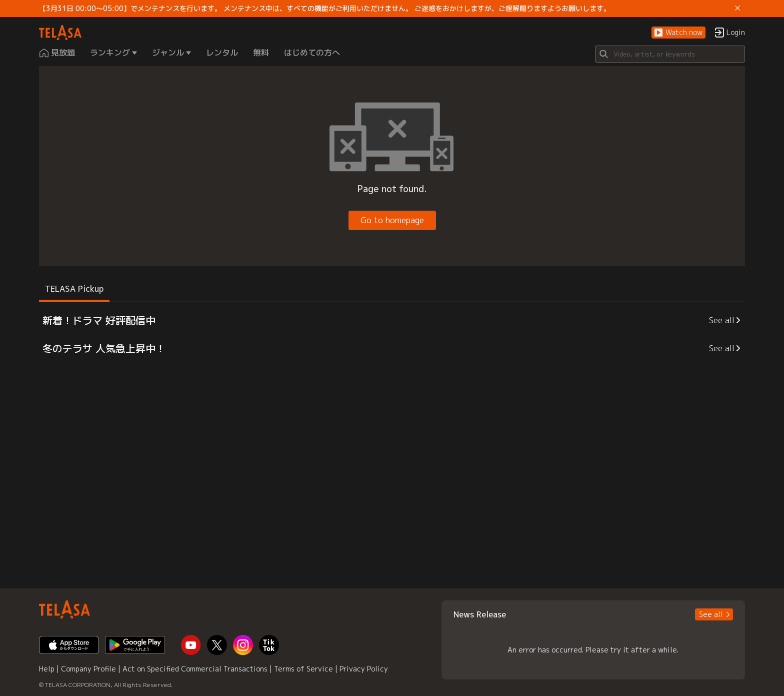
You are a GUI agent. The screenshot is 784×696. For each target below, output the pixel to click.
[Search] (670, 54)
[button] (678, 33)
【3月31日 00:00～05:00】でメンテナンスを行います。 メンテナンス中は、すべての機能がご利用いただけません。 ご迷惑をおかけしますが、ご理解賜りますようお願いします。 (325, 9)
